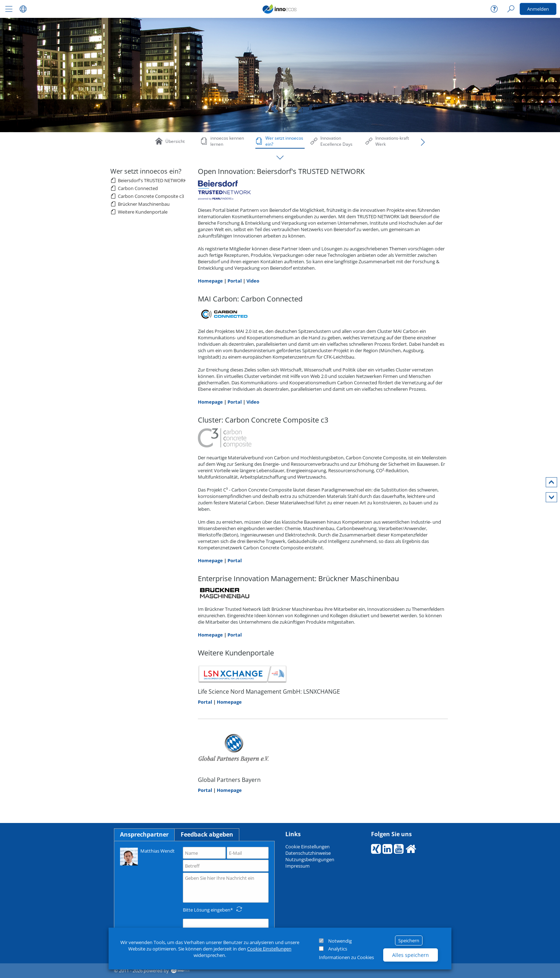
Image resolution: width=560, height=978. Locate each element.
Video (253, 281)
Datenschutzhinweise (308, 853)
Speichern (409, 940)
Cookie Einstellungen (269, 949)
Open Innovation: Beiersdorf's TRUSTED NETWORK (281, 171)
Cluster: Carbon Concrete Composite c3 (263, 420)
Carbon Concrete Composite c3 (151, 196)
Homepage (210, 281)
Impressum (297, 866)
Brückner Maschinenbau (144, 204)
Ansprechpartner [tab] (144, 834)
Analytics (338, 949)
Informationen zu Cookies (346, 957)
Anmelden (538, 9)
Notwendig (340, 941)
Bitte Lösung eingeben (207, 910)
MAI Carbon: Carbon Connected (250, 299)
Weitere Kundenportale (143, 212)
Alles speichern (411, 955)
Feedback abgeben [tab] (207, 834)
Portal (235, 281)
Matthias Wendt (147, 856)
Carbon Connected (138, 188)
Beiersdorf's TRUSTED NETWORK (152, 180)
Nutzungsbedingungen (310, 859)
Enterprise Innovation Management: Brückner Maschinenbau (298, 578)
